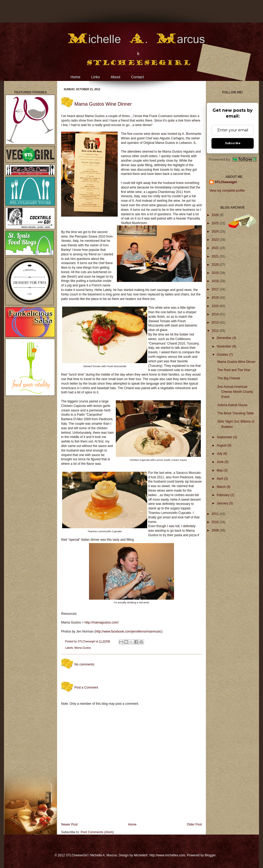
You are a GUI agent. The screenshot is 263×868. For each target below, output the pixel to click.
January (223, 503)
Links (96, 77)
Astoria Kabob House (232, 405)
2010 (216, 522)
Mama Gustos (83, 648)
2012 (216, 331)
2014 (216, 314)
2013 (216, 323)
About (115, 77)
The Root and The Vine (234, 370)
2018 (216, 281)
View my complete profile (227, 191)
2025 (216, 223)
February (224, 495)
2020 (216, 265)
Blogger (210, 855)
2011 (216, 514)
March (222, 487)
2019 (216, 273)
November (225, 346)
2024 (216, 231)
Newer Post (69, 824)
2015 (216, 306)
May (220, 470)
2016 (216, 298)
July (220, 454)
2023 (216, 240)
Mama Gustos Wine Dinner (236, 362)
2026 (216, 215)
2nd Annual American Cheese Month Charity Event (235, 392)
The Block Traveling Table (236, 413)
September (225, 437)
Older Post (194, 824)
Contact (137, 77)
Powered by (233, 159)
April (220, 479)
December (225, 338)
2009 (216, 530)
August (222, 445)
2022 (216, 248)
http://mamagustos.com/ (101, 622)
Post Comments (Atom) (97, 832)
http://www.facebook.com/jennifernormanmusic (128, 631)
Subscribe (233, 143)
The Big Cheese (229, 378)
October (223, 355)
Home (75, 77)
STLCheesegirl (87, 641)
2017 (216, 289)
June (221, 462)
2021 (216, 256)
